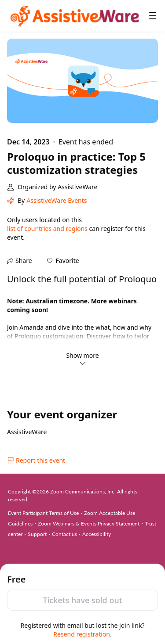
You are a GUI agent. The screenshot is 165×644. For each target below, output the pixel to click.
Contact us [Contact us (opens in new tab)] (64, 534)
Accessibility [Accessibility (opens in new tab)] (97, 534)
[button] (63, 261)
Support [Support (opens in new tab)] (37, 534)
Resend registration (82, 634)
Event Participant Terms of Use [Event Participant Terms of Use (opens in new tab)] (43, 513)
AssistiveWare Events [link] (57, 200)
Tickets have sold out (82, 600)
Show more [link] (82, 359)
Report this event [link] (36, 460)
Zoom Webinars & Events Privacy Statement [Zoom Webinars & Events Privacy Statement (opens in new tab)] (89, 523)
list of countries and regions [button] (47, 228)
